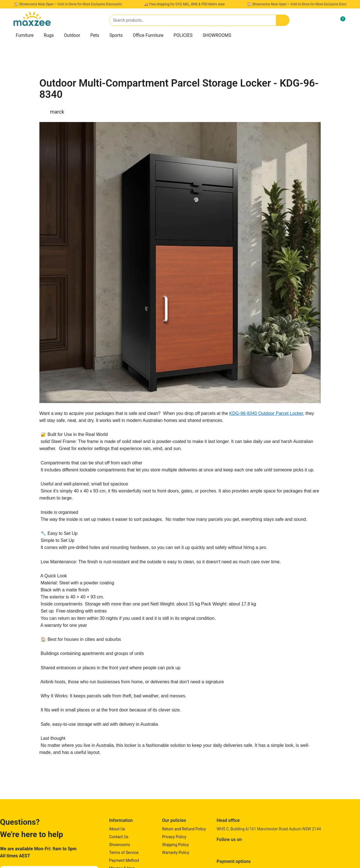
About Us (117, 829)
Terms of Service (124, 853)
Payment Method (124, 860)
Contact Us (119, 837)
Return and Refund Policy (184, 829)
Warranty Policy (176, 853)
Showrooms (120, 845)
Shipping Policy (175, 845)
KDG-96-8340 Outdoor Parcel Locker (266, 413)
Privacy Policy (174, 837)
